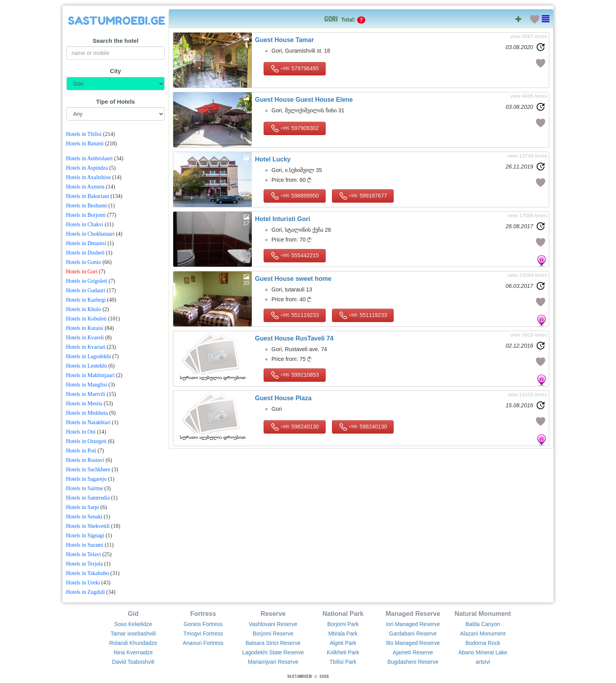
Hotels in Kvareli (85, 338)
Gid (133, 613)
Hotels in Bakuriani (88, 196)
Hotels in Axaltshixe (88, 177)
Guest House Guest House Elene (304, 100)
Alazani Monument (483, 634)
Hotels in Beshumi (86, 206)
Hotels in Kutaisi (85, 328)
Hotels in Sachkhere (88, 470)
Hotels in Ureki (83, 583)
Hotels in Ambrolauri (89, 158)
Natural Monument (483, 613)
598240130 (295, 427)
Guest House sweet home (293, 279)
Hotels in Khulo (83, 309)
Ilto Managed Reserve (413, 643)
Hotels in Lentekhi (86, 366)
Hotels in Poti (81, 451)
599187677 (363, 196)
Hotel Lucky (273, 159)
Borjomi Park (343, 624)
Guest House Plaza (283, 398)
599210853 (295, 375)
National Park (343, 613)
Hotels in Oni (81, 432)
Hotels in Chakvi (85, 224)
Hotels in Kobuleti (86, 319)
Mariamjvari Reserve (273, 662)
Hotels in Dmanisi (86, 243)
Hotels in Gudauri (86, 290)
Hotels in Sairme (84, 488)
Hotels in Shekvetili (88, 526)
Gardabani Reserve (413, 634)
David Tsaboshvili (133, 662)
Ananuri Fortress (203, 643)
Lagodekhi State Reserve (273, 652)
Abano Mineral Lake (483, 652)
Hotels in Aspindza (87, 168)
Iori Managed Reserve (413, 624)
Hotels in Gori (82, 272)
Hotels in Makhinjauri (90, 375)
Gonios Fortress (203, 624)
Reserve (273, 613)
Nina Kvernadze (133, 652)
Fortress (203, 613)
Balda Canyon (483, 624)
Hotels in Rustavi (85, 460)
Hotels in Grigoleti (87, 281)
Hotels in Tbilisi (84, 134)
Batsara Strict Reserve (273, 643)
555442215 (295, 256)
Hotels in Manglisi (86, 385)
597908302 (295, 128)
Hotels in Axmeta (85, 187)
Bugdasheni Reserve (413, 662)
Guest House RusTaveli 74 (294, 338)
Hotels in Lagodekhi (88, 356)
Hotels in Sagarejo (86, 479)
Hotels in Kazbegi (86, 300)
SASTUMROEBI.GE (117, 21)
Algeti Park (343, 643)
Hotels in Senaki (84, 517)
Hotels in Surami (85, 545)
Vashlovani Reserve (273, 624)
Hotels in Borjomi (86, 215)
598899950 (295, 196)
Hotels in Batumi (85, 144)
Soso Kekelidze (133, 624)
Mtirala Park (343, 634)
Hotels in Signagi (85, 536)
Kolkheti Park (343, 652)
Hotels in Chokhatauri (90, 234)
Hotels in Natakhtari (88, 422)
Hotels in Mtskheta (87, 413)
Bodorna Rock (483, 643)
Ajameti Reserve (413, 652)
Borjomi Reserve (273, 634)
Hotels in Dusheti (85, 253)
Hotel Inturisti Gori (282, 219)
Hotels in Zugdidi (85, 592)
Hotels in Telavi (83, 554)
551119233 (295, 315)
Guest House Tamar (284, 40)
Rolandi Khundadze (133, 643)
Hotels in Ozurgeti (86, 441)
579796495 (295, 69)
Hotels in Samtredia (88, 498)
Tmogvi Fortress (203, 634)
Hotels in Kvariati (86, 347)
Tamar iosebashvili (133, 634)
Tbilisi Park (343, 662)
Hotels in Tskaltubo (87, 573)
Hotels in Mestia (84, 404)
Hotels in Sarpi (82, 507)
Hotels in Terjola (84, 564)
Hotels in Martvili (86, 394)
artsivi (483, 662)
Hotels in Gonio (83, 262)
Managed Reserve (413, 613)
